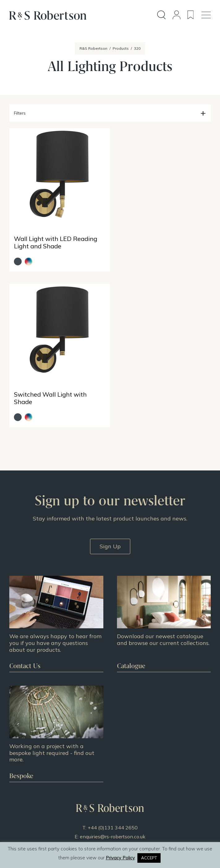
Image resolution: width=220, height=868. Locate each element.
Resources (110, 733)
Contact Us (110, 774)
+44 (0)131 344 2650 (113, 669)
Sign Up (110, 388)
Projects (110, 725)
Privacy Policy (110, 790)
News (110, 741)
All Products (110, 709)
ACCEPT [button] (149, 858)
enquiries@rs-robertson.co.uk (113, 678)
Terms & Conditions (110, 782)
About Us (110, 758)
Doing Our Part (110, 766)
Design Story (110, 717)
